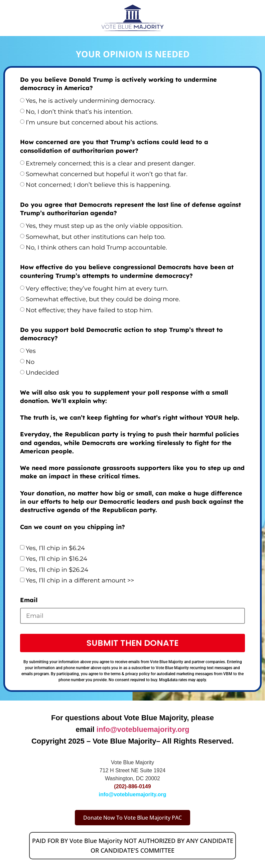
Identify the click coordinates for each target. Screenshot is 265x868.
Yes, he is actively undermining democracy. (90, 101)
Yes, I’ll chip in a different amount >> (80, 580)
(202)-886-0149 (132, 786)
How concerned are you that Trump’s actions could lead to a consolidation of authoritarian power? (114, 146)
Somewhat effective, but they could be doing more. (103, 299)
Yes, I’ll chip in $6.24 (55, 548)
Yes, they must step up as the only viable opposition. (104, 226)
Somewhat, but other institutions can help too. (96, 237)
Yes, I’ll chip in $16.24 (56, 559)
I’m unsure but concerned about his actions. (92, 122)
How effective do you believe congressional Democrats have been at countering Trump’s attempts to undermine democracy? (127, 271)
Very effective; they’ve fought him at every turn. (97, 289)
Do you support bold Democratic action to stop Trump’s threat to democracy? (121, 334)
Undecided (42, 373)
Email (29, 600)
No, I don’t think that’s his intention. (79, 112)
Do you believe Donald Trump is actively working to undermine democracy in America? (118, 84)
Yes (31, 351)
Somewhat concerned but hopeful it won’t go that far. (107, 174)
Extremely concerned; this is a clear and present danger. (110, 163)
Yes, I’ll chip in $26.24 (57, 570)
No (30, 362)
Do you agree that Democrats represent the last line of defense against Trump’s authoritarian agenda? (130, 209)
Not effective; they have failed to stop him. (89, 310)
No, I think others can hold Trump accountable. (96, 248)
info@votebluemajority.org (143, 729)
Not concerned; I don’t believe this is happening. (98, 185)
